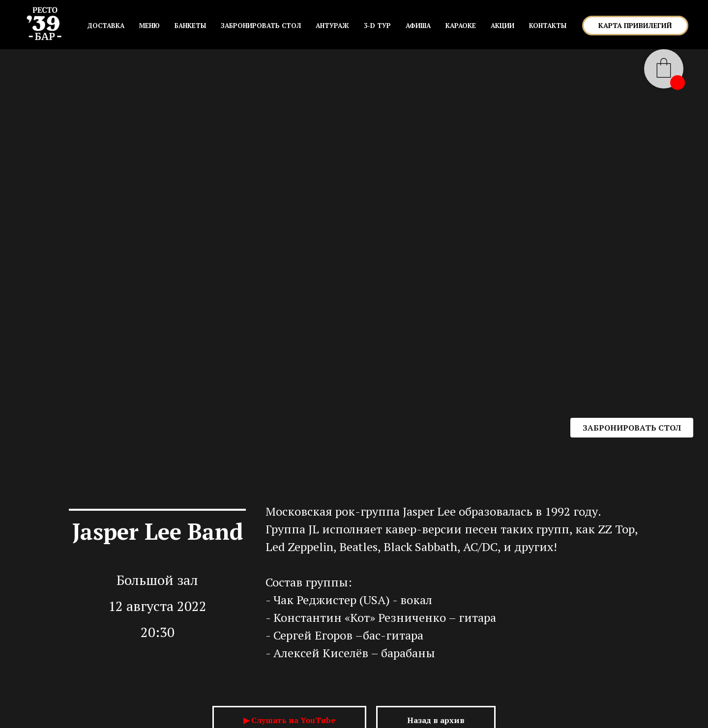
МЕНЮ (149, 26)
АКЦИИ (502, 26)
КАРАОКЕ (461, 26)
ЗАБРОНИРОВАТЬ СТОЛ (261, 26)
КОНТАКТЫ (548, 26)
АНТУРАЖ (332, 26)
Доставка (106, 26)
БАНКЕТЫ (190, 26)
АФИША (418, 26)
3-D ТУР (377, 26)
